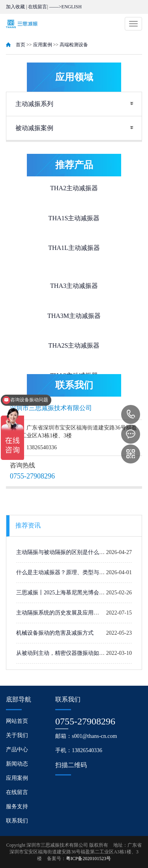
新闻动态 (17, 764)
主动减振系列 (34, 104)
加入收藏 (15, 7)
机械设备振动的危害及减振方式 (55, 633)
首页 (21, 45)
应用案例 (43, 45)
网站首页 (17, 721)
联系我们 (17, 821)
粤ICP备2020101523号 (89, 859)
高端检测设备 (74, 45)
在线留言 (37, 7)
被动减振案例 (34, 128)
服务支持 (17, 807)
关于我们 (17, 735)
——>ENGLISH (66, 7)
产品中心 (17, 750)
